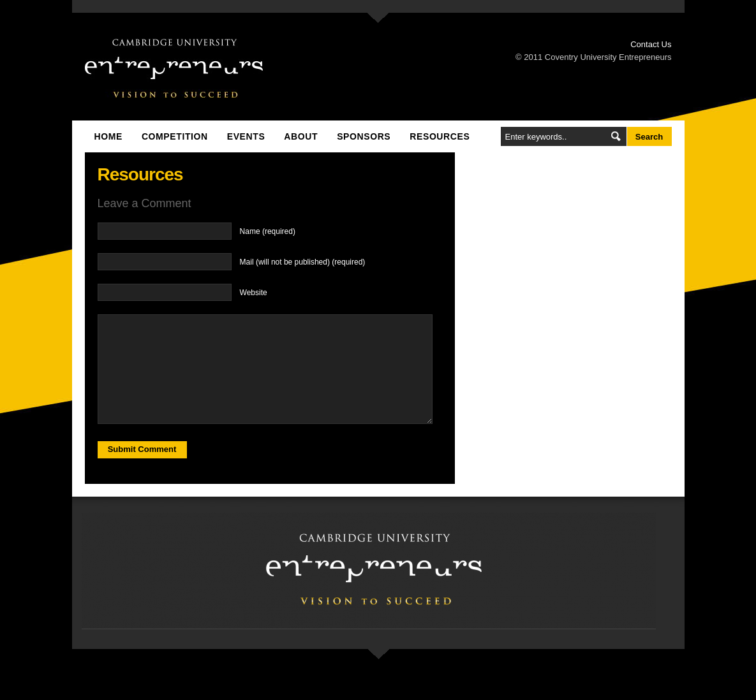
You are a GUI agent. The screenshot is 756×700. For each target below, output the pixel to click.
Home (108, 136)
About (301, 136)
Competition (175, 136)
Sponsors (364, 136)
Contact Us (651, 44)
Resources (440, 136)
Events (246, 136)
